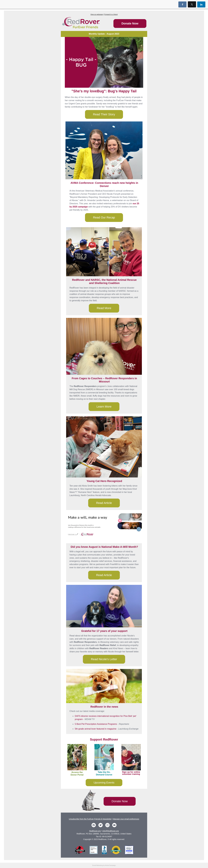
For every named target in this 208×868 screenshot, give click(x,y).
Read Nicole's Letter (104, 659)
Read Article (104, 503)
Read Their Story (104, 114)
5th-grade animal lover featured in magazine (96, 729)
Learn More (104, 407)
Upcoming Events (104, 783)
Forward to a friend (111, 14)
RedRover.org (95, 831)
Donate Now (130, 23)
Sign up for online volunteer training (131, 773)
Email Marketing (98, 865)
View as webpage (97, 14)
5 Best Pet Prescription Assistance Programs (96, 724)
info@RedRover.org (111, 831)
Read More (104, 308)
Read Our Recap (104, 217)
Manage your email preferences (126, 819)
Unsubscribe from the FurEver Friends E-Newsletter (90, 819)
